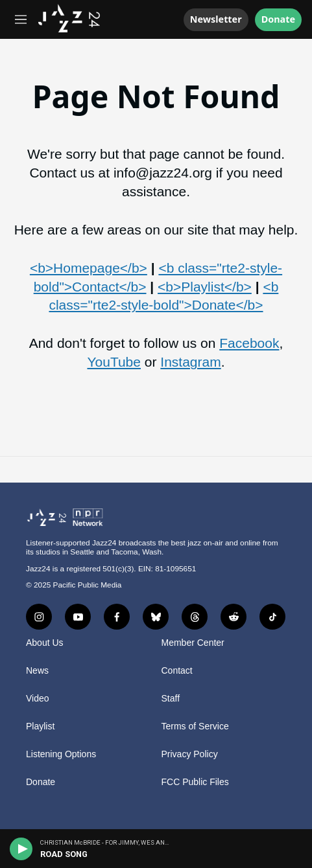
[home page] (69, 29)
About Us (45, 643)
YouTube (114, 362)
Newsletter (216, 19)
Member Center (193, 643)
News (37, 671)
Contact (177, 671)
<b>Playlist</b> (205, 287)
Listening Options (61, 754)
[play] (21, 849)
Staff (171, 699)
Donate (278, 20)
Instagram (190, 362)
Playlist (40, 726)
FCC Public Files (195, 782)
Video (38, 699)
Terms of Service (195, 726)
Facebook (249, 343)
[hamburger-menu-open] (21, 19)
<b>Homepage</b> (89, 268)
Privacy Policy (190, 754)
